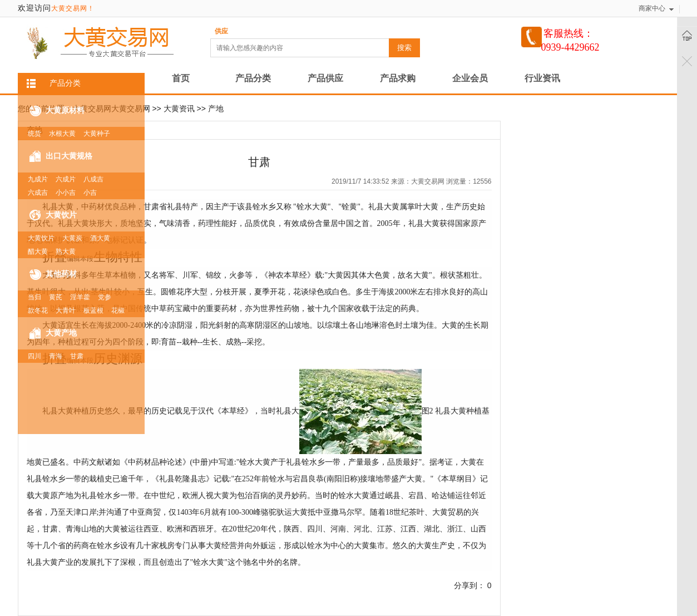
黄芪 (56, 297)
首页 (181, 78)
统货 (34, 134)
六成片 (66, 179)
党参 (105, 297)
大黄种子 (97, 134)
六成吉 (38, 193)
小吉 (90, 193)
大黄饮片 (41, 238)
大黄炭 (72, 238)
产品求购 (398, 78)
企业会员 (470, 78)
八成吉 (93, 179)
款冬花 (38, 311)
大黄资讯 (179, 109)
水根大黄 (62, 134)
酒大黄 (100, 238)
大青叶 (66, 311)
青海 (56, 356)
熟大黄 (66, 252)
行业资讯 (542, 78)
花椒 (118, 311)
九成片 (38, 179)
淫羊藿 (80, 297)
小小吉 (66, 193)
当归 (34, 297)
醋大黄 (38, 252)
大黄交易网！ (73, 8)
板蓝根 (93, 311)
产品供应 (325, 78)
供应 (221, 31)
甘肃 (77, 356)
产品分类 (253, 78)
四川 (34, 356)
